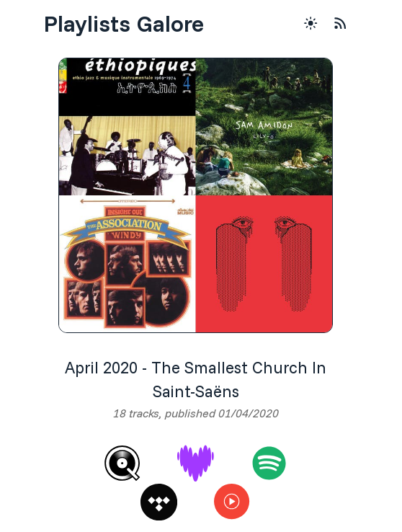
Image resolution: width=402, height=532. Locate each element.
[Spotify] (269, 463)
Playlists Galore (124, 23)
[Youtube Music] (232, 502)
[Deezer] (196, 463)
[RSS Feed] (340, 23)
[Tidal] (159, 502)
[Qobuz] (122, 463)
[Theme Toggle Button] (311, 23)
